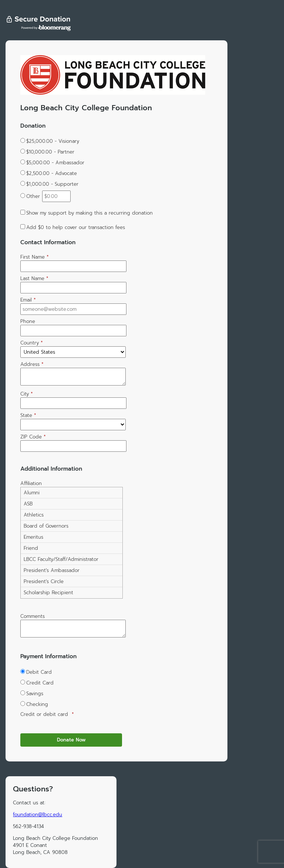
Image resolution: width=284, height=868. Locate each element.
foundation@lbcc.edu (38, 815)
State (28, 415)
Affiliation (31, 483)
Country (32, 343)
